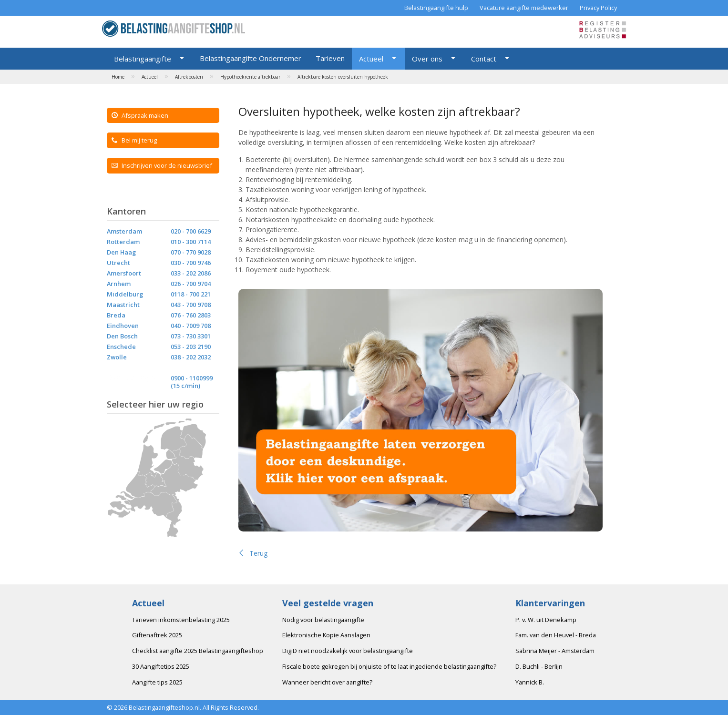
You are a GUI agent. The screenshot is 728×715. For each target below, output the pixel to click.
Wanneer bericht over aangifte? (327, 682)
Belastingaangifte (143, 59)
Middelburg (125, 294)
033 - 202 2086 (191, 273)
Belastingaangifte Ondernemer (251, 58)
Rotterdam (123, 242)
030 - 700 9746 (191, 263)
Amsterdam (124, 231)
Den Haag (121, 252)
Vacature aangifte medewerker (524, 8)
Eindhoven (123, 326)
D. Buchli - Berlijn (539, 666)
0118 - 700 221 (191, 294)
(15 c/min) (185, 386)
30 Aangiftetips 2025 (161, 666)
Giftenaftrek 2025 (157, 635)
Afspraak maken (140, 115)
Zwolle (117, 357)
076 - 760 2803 (191, 315)
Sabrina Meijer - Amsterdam (555, 651)
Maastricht (123, 305)
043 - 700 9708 (191, 305)
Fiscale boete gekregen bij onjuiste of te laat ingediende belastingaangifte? (389, 666)
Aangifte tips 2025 (157, 682)
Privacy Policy (598, 8)
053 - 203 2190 (191, 347)
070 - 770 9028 (191, 252)
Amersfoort (124, 273)
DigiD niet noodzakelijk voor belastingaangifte (348, 651)
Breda (116, 315)
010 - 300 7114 (191, 242)
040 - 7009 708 (191, 326)
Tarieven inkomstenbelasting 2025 (181, 620)
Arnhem (119, 284)
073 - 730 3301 (191, 336)
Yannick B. (530, 682)
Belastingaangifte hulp (436, 8)
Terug (253, 553)
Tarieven (330, 58)
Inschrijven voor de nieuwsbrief (162, 165)
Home (118, 77)
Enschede (121, 347)
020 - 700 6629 (191, 231)
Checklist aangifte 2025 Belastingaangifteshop (198, 651)
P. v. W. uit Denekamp (546, 620)
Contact (484, 59)
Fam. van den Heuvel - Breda (556, 635)
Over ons (427, 59)
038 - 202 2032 (191, 357)
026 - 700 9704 (191, 284)
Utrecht (118, 263)
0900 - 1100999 (192, 378)
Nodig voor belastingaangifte (323, 620)
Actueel (371, 59)
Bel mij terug (134, 140)
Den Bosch (122, 336)
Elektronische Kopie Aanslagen (326, 635)
